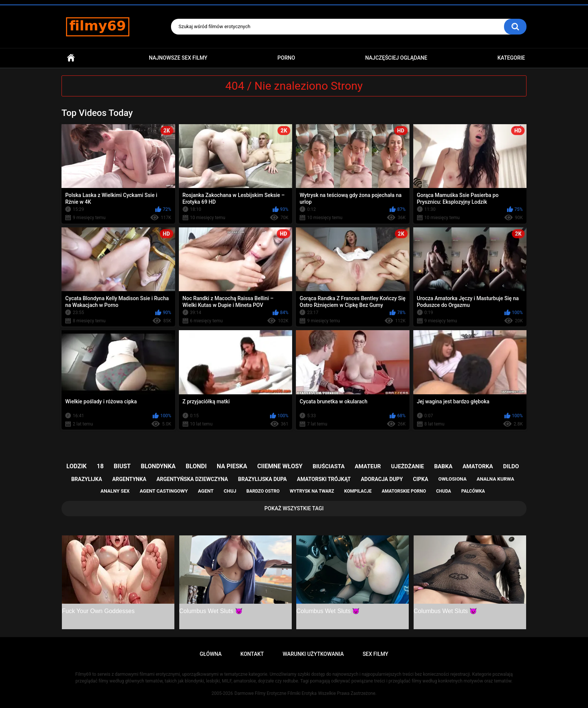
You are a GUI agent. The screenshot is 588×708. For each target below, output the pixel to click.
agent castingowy (163, 491)
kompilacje (358, 491)
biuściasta (329, 466)
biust (122, 466)
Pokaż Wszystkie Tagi (294, 508)
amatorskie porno (404, 491)
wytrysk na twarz (312, 491)
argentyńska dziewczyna (192, 479)
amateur (368, 466)
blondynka (158, 466)
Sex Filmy (376, 654)
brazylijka (87, 479)
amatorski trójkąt (324, 479)
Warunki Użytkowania (313, 654)
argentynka (129, 479)
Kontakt (252, 654)
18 (100, 466)
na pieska (232, 466)
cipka (421, 479)
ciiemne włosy (280, 466)
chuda (444, 491)
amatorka (478, 466)
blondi (196, 466)
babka (443, 466)
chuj (230, 491)
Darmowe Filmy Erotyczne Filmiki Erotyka (275, 693)
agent (206, 491)
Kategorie (511, 58)
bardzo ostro (263, 491)
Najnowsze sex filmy (178, 58)
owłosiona (452, 479)
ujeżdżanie (408, 466)
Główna (71, 58)
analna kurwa (495, 479)
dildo (511, 466)
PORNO (286, 58)
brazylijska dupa (262, 479)
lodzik (76, 466)
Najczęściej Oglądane (396, 58)
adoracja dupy (382, 479)
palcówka (473, 491)
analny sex (115, 491)
